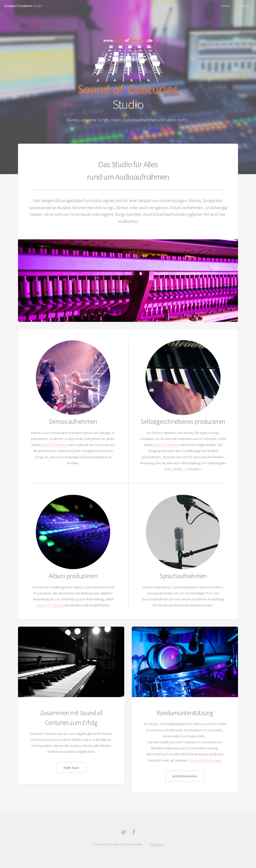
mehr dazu (71, 768)
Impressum (157, 844)
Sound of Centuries (18, 6)
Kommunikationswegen (205, 760)
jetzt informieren (185, 776)
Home (225, 6)
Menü (246, 6)
